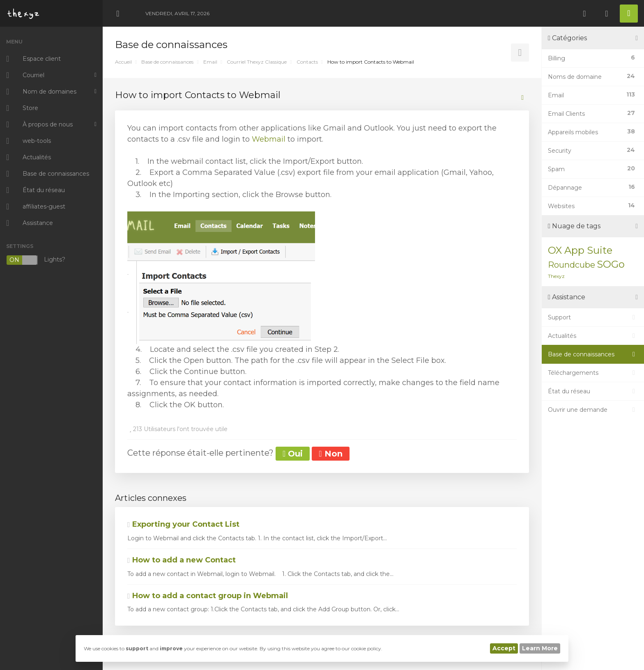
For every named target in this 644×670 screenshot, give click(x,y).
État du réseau (593, 391)
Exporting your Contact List (183, 524)
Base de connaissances (167, 62)
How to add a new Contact (182, 560)
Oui (293, 454)
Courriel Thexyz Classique (257, 62)
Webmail (270, 139)
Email (210, 62)
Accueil (123, 62)
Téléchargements (593, 373)
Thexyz (556, 276)
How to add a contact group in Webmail (208, 596)
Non (330, 454)
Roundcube (572, 265)
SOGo (611, 264)
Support (593, 317)
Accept (504, 648)
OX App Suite (580, 250)
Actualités (593, 336)
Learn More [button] (540, 648)
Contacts (307, 62)
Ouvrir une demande (593, 410)
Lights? (36, 260)
